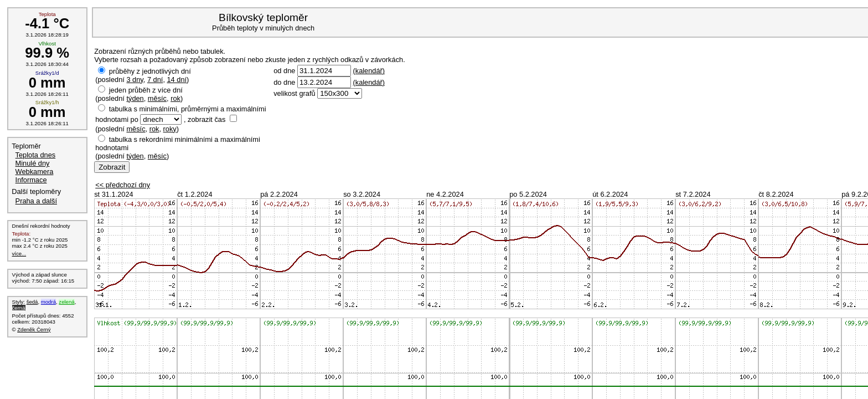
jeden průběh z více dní (146, 90)
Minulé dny (33, 163)
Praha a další (36, 201)
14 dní (177, 80)
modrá (48, 302)
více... (19, 254)
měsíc (157, 98)
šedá (32, 302)
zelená (66, 302)
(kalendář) (369, 71)
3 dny (135, 80)
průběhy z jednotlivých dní (150, 71)
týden (135, 98)
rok (175, 98)
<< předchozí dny (123, 185)
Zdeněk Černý (34, 329)
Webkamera (35, 172)
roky (170, 129)
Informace (31, 180)
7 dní (155, 80)
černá (19, 308)
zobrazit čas (206, 119)
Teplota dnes (36, 155)
